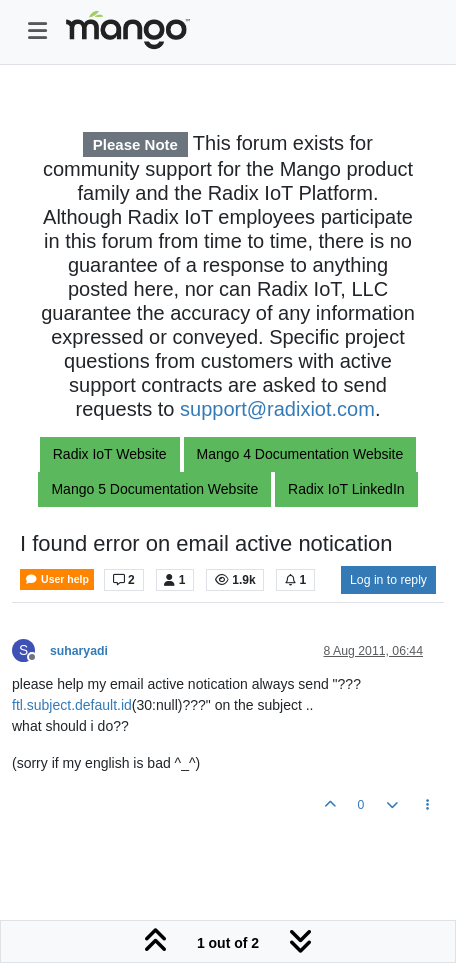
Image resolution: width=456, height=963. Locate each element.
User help (57, 579)
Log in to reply (388, 580)
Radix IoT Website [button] (110, 454)
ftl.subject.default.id (72, 705)
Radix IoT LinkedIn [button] (346, 489)
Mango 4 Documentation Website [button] (300, 454)
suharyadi (79, 651)
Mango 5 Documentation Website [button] (154, 489)
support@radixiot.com (277, 409)
